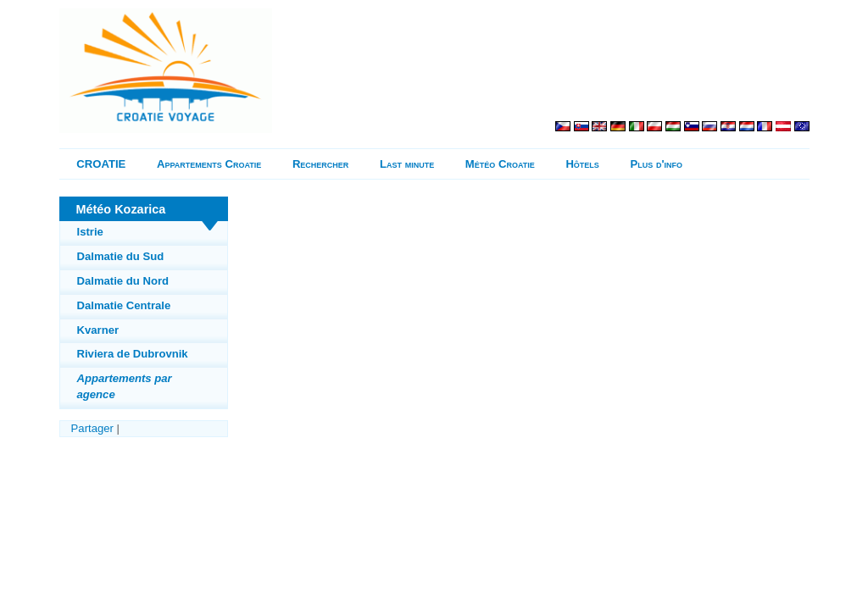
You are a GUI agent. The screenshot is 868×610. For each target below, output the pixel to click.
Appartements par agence (125, 386)
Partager (92, 428)
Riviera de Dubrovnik (133, 354)
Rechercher (320, 164)
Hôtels (582, 164)
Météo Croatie (500, 164)
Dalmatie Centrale (124, 305)
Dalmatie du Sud (121, 256)
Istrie (90, 232)
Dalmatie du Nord (123, 281)
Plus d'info (657, 164)
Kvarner (98, 330)
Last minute (407, 164)
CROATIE (101, 164)
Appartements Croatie (209, 164)
